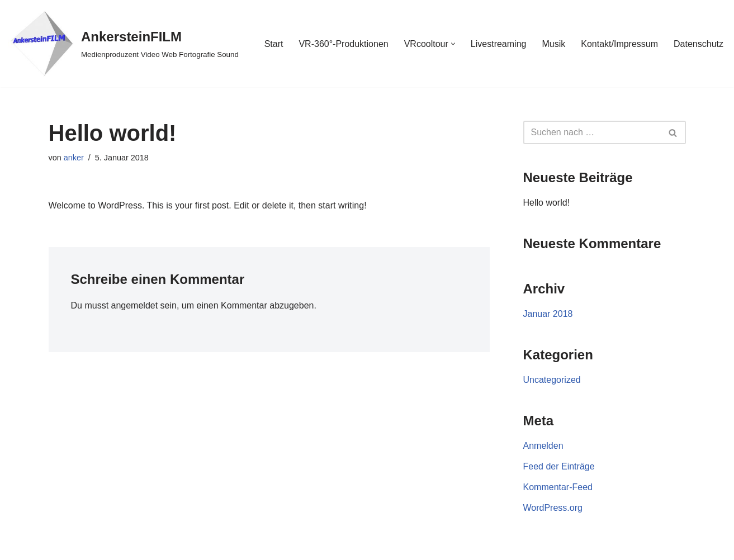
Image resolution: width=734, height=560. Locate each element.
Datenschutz (699, 44)
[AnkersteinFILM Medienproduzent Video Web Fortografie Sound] (124, 44)
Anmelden (543, 446)
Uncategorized (552, 380)
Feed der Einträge (559, 466)
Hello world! (547, 203)
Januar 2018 (548, 314)
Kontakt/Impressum (619, 44)
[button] (453, 44)
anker (74, 158)
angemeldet (135, 305)
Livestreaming (499, 44)
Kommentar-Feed (558, 487)
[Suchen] (592, 132)
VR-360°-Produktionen (343, 44)
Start (274, 44)
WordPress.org (553, 508)
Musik (553, 44)
